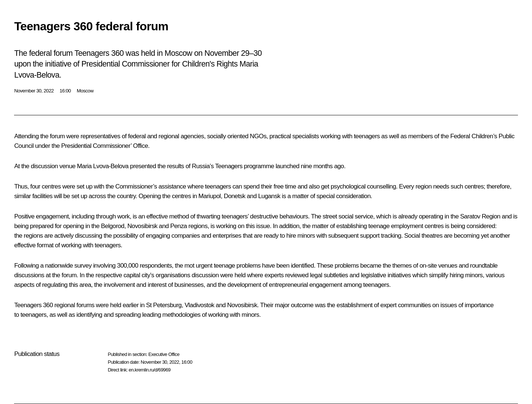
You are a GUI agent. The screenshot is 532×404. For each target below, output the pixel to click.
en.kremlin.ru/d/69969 (149, 370)
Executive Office (164, 354)
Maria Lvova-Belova (103, 166)
